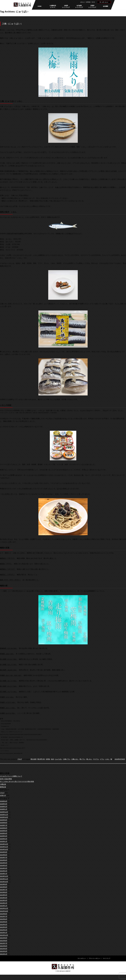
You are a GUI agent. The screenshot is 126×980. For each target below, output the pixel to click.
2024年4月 (4, 868)
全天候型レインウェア (79, 6)
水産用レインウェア (66, 6)
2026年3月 (4, 807)
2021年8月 (4, 943)
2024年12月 (4, 847)
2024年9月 (4, 855)
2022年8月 (4, 917)
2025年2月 (4, 842)
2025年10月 (4, 820)
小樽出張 (3, 787)
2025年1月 (4, 844)
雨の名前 (34, 759)
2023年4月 (4, 900)
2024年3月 (4, 871)
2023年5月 (4, 898)
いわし (112, 759)
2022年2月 (4, 933)
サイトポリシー (82, 961)
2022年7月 (4, 919)
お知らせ (82, 2)
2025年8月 (4, 825)
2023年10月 (4, 884)
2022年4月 (4, 927)
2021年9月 (4, 941)
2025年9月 (4, 823)
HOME (40, 6)
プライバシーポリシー (95, 961)
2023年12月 (4, 879)
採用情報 (88, 2)
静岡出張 (3, 790)
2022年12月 (4, 911)
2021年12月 (4, 938)
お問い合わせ (105, 2)
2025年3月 (4, 839)
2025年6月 (4, 831)
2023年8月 (4, 890)
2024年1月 (4, 876)
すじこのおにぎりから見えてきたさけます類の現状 (18, 784)
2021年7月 (4, 946)
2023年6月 (4, 895)
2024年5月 (4, 866)
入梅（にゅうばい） (12, 24)
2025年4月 (4, 836)
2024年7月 (4, 860)
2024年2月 (4, 874)
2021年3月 (4, 954)
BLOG (93, 2)
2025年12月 (4, 815)
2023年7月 (4, 892)
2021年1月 (4, 957)
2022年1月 (4, 935)
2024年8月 (4, 858)
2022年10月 (4, 914)
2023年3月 (4, 903)
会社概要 (106, 6)
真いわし (93, 759)
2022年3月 (4, 930)
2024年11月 (4, 850)
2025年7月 (4, 828)
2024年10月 (4, 852)
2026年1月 (4, 812)
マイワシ (100, 759)
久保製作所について (53, 6)
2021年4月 (4, 951)
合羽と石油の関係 (6, 782)
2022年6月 (4, 922)
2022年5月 (4, 925)
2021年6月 (4, 949)
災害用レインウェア (92, 6)
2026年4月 (4, 804)
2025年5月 (4, 833)
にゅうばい (60, 759)
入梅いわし (78, 759)
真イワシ (86, 759)
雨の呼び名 (42, 759)
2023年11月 (4, 882)
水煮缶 (49, 759)
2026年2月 (4, 809)
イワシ (107, 759)
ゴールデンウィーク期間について (12, 779)
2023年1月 (4, 908)
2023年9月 (4, 887)
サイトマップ (107, 961)
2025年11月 (4, 817)
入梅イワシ (69, 759)
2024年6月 (4, 863)
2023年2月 (4, 906)
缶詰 (54, 759)
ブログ (20, 759)
